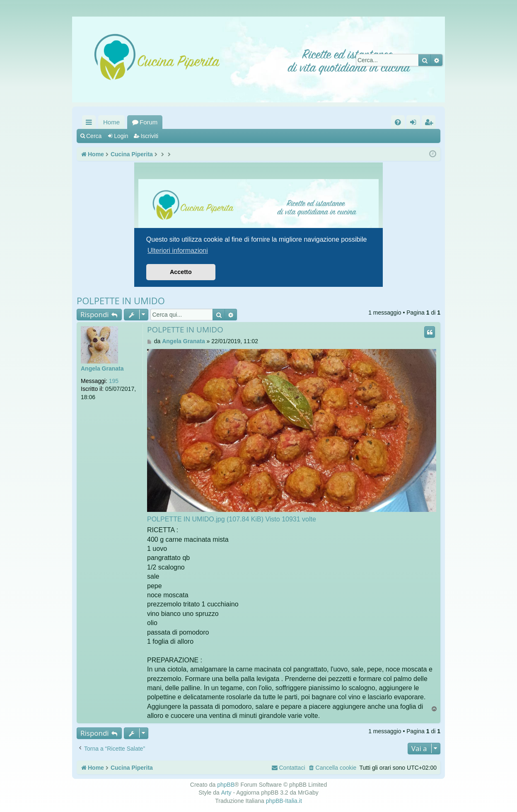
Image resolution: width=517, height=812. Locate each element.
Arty (226, 793)
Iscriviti (149, 136)
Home (111, 122)
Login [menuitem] (415, 124)
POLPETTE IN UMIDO (121, 301)
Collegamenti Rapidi (91, 124)
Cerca (94, 136)
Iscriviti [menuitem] (430, 124)
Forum (149, 122)
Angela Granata (102, 368)
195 (114, 381)
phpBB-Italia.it (284, 801)
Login (121, 136)
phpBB (226, 785)
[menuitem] (398, 122)
